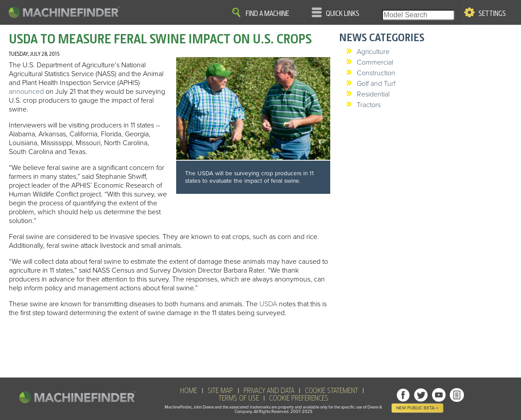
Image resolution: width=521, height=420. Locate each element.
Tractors (369, 105)
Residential (373, 94)
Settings (492, 14)
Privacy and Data (269, 391)
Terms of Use (239, 398)
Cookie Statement (332, 391)
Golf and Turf (376, 84)
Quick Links (343, 14)
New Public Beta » (417, 408)
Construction (376, 73)
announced (26, 92)
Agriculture (373, 52)
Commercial (375, 62)
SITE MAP (220, 391)
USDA (268, 304)
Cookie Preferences (299, 398)
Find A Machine (267, 14)
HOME (189, 391)
